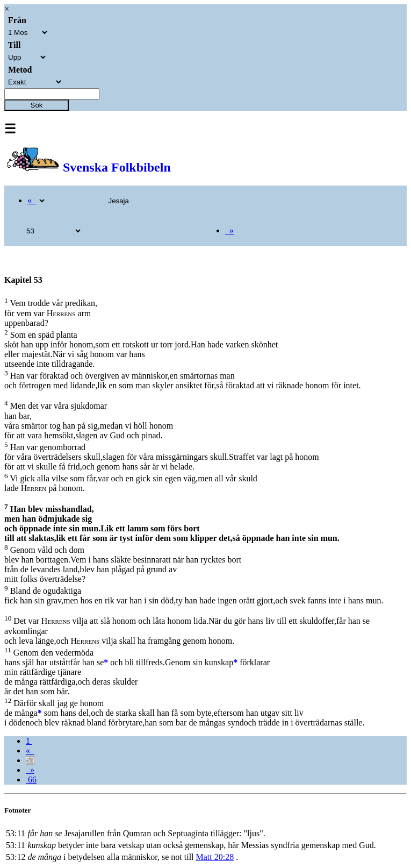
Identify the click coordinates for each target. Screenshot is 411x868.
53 (30, 760)
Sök (37, 105)
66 (31, 780)
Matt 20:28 (215, 857)
